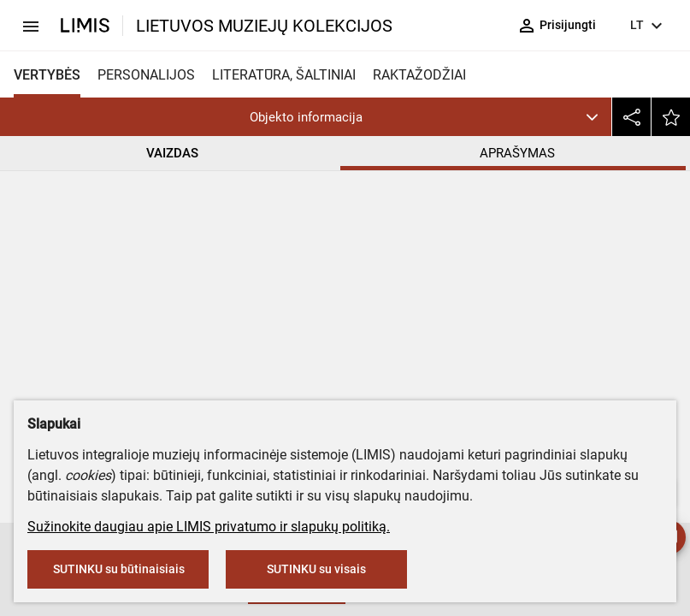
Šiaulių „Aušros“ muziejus (397, 285)
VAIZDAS (172, 153)
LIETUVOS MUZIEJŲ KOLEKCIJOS (264, 26)
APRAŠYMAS (518, 153)
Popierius (338, 392)
